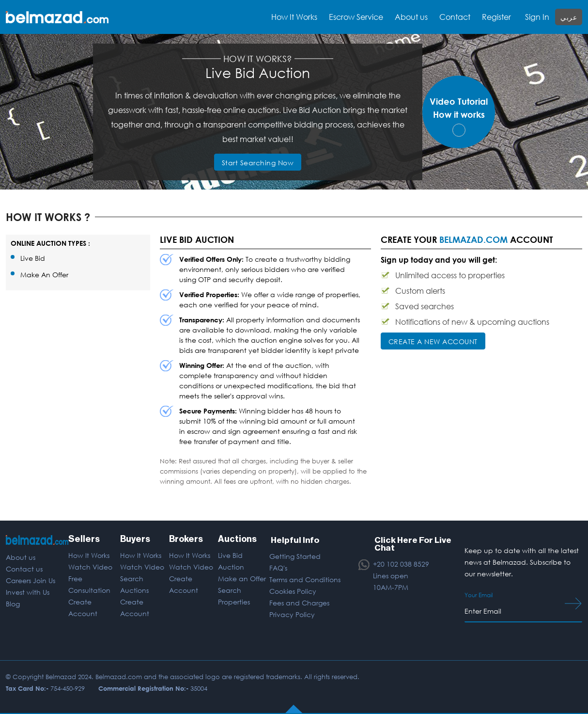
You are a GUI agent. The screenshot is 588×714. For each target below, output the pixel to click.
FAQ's (278, 567)
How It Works (88, 555)
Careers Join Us (31, 580)
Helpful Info (294, 539)
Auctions (237, 539)
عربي (569, 17)
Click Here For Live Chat (413, 543)
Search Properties (234, 596)
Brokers (186, 539)
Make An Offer (44, 275)
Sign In (537, 17)
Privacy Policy (292, 613)
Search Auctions (134, 584)
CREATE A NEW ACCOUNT (433, 341)
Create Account (82, 608)
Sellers (84, 539)
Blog (13, 604)
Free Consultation (89, 584)
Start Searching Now (258, 163)
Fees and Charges (299, 602)
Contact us (24, 569)
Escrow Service (356, 17)
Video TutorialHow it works (459, 116)
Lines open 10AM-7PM (391, 580)
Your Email (479, 595)
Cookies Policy (293, 590)
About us (411, 17)
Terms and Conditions (305, 579)
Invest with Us (28, 592)
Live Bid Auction (231, 561)
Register (496, 17)
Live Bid (33, 258)
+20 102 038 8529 (401, 563)
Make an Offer (242, 579)
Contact (455, 17)
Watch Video (90, 567)
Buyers (135, 539)
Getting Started (295, 555)
